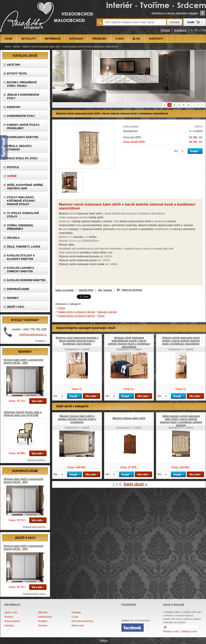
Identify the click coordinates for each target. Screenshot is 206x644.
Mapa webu (78, 625)
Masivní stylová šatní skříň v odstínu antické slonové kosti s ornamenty (77, 419)
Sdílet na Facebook (132, 290)
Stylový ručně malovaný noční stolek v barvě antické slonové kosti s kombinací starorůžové (181, 341)
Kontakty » (41, 341)
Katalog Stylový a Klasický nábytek (21, 257)
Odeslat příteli (86, 290)
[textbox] (135, 22)
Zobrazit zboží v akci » (35, 594)
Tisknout (107, 290)
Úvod (8, 47)
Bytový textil (17, 74)
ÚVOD (9, 39)
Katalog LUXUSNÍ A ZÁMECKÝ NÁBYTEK (20, 270)
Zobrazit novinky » (37, 460)
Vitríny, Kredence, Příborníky (20, 227)
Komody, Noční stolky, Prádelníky (23, 127)
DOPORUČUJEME (18, 289)
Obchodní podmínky (82, 621)
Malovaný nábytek (107, 312)
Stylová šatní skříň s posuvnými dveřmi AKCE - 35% (23, 361)
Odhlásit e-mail (189, 631)
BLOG (136, 39)
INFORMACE (53, 39)
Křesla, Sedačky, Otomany (20, 148)
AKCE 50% (14, 65)
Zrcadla (13, 238)
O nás (75, 617)
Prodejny (43, 621)
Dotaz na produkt (64, 290)
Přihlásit (165, 30)
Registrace (180, 30)
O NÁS (120, 39)
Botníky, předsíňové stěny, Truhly (22, 84)
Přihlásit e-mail (171, 631)
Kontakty (76, 612)
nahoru (104, 640)
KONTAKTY (156, 39)
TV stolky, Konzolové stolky (23, 215)
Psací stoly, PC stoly (22, 158)
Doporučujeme (12, 621)
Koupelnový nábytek (23, 137)
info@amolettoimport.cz (33, 335)
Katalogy (9, 625)
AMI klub (43, 612)
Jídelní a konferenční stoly (23, 97)
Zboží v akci (11, 612)
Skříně (17, 47)
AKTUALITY (29, 39)
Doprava (43, 625)
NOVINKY (13, 298)
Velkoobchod (45, 617)
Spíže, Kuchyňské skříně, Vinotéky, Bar (25, 187)
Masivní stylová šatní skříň (129, 418)
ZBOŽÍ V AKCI (16, 307)
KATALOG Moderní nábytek (26, 280)
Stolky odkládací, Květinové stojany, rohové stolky (21, 201)
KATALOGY (76, 39)
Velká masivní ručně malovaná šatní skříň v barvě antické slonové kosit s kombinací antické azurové (181, 421)
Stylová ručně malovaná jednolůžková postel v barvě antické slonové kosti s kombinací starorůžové (129, 342)
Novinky (9, 617)
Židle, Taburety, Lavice (24, 247)
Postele (13, 167)
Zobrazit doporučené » (35, 527)
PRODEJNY (100, 39)
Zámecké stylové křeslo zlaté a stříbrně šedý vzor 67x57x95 (23, 414)
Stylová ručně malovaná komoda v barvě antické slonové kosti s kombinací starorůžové (77, 341)
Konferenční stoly (21, 116)
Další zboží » (135, 484)
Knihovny (14, 107)
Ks (176, 151)
